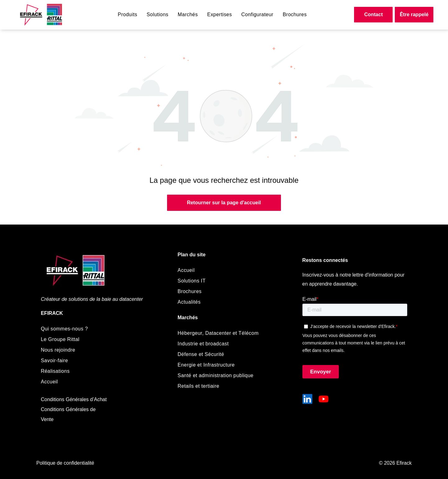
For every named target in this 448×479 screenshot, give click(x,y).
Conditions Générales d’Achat (74, 399)
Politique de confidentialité (65, 463)
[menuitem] (128, 15)
